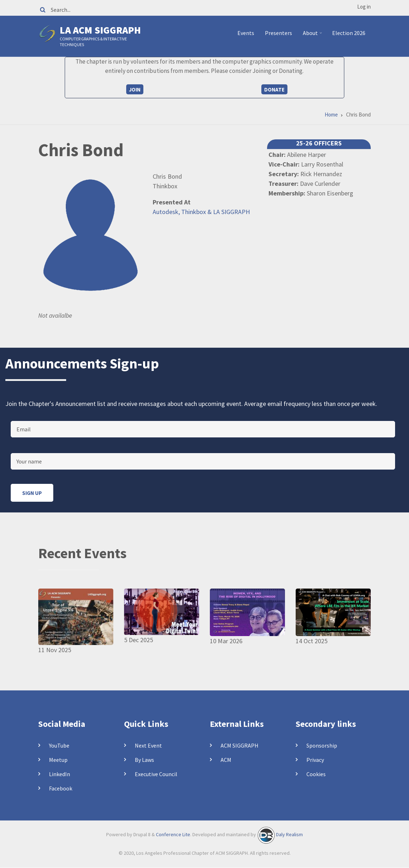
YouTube (59, 745)
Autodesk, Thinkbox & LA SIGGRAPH (201, 212)
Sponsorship (322, 745)
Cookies (316, 774)
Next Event (148, 745)
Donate (274, 90)
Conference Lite (173, 834)
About (313, 36)
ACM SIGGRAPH (240, 745)
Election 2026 (349, 33)
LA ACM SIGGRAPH (100, 30)
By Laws (144, 760)
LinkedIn (60, 774)
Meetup (58, 760)
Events (246, 33)
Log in (364, 7)
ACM (226, 760)
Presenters (279, 33)
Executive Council (156, 774)
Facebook (61, 788)
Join (135, 90)
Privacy (315, 760)
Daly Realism (289, 834)
